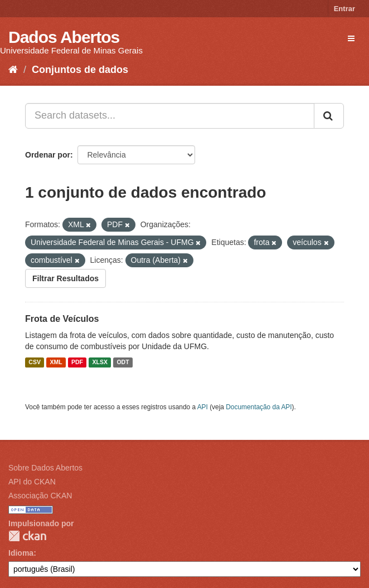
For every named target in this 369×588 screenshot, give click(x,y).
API (203, 407)
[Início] (13, 70)
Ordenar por (48, 155)
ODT (123, 362)
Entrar (344, 9)
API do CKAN (32, 482)
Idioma (21, 553)
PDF (77, 362)
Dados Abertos (64, 37)
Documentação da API (259, 407)
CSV (35, 362)
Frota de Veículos (62, 319)
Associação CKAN (40, 496)
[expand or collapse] (351, 38)
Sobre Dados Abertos (45, 468)
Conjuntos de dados (80, 70)
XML (56, 362)
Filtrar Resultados (65, 278)
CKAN (27, 536)
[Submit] (329, 116)
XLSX (100, 362)
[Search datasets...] (170, 116)
